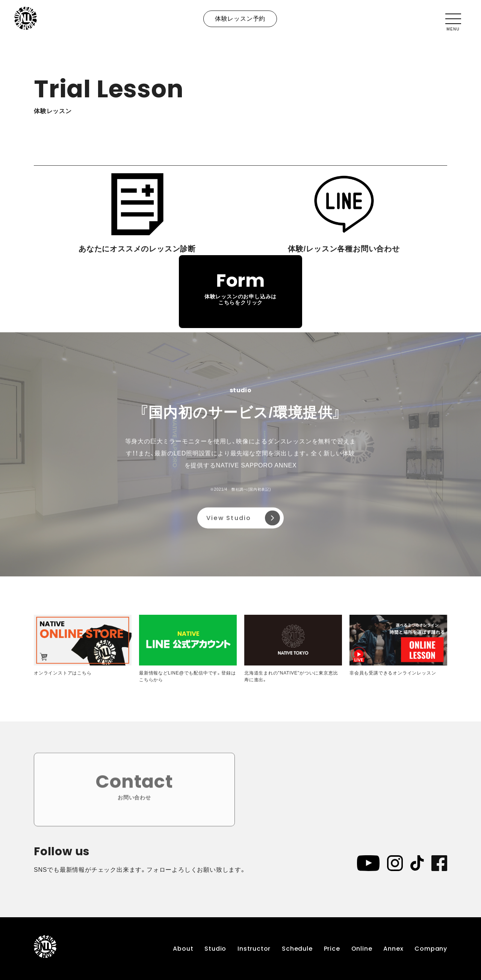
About (183, 949)
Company (431, 949)
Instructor (254, 949)
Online (362, 949)
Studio (215, 949)
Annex (393, 949)
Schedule (297, 949)
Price (332, 949)
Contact (134, 789)
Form (240, 287)
